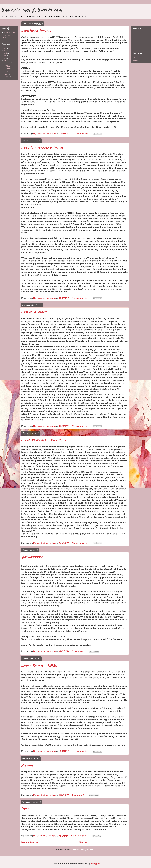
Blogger (95, 864)
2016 (5, 53)
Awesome (27, 765)
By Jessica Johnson (10, 33)
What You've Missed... (36, 31)
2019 (5, 48)
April (7, 77)
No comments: (80, 133)
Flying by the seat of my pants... (45, 440)
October (8, 63)
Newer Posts (30, 842)
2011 (5, 61)
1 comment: (79, 651)
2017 (5, 51)
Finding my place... (35, 312)
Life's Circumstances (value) (42, 148)
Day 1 (25, 809)
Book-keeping (32, 557)
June (7, 72)
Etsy (134, 57)
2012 (5, 58)
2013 (5, 56)
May (7, 74)
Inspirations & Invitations (32, 10)
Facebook (135, 60)
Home (83, 842)
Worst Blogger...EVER (39, 665)
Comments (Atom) (82, 850)
